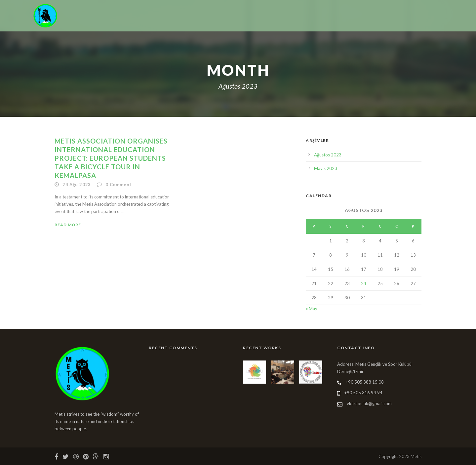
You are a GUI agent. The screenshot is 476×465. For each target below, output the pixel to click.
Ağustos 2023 (328, 155)
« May (312, 309)
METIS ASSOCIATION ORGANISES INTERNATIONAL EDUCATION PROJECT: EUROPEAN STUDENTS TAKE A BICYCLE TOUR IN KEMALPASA (111, 158)
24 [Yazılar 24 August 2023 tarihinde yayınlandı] (364, 283)
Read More (68, 225)
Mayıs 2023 (326, 168)
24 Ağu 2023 (77, 185)
